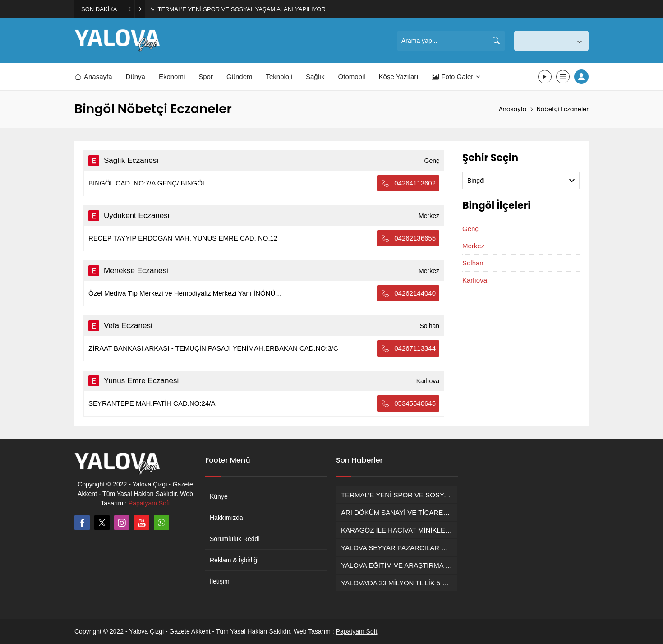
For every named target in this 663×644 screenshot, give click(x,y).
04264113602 (408, 183)
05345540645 (408, 403)
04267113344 (408, 348)
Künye (219, 496)
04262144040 (408, 293)
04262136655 (408, 238)
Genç (470, 229)
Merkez (473, 246)
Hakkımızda (226, 518)
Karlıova (475, 280)
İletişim (220, 581)
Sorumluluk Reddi (235, 539)
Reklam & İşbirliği (234, 560)
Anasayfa (513, 109)
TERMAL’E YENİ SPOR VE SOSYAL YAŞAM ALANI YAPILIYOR (241, 9)
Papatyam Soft (149, 503)
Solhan (473, 263)
